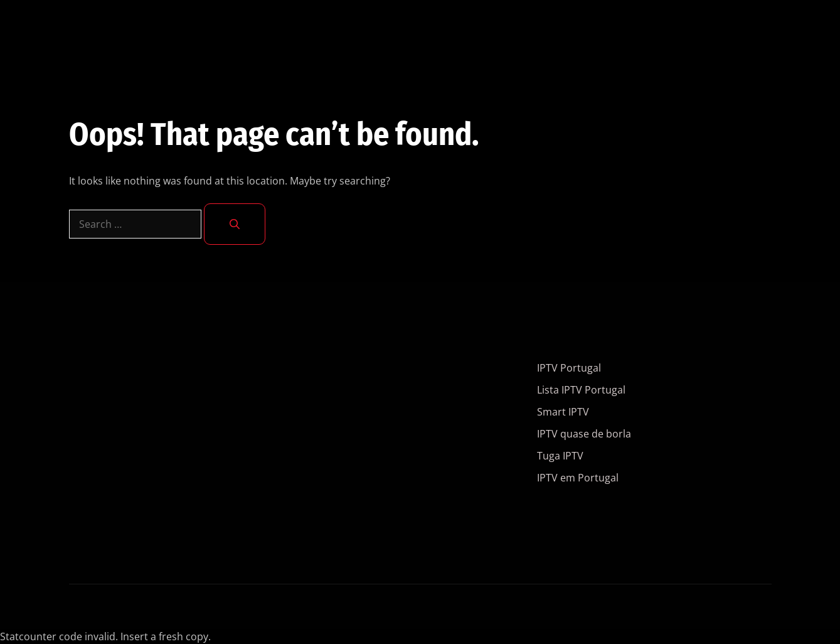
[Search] (235, 224)
